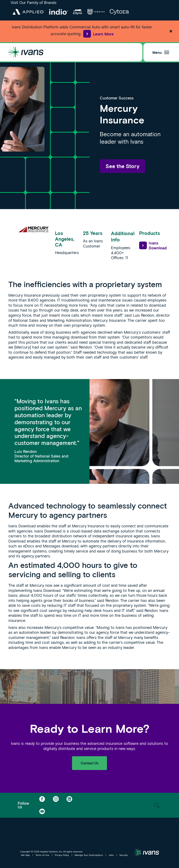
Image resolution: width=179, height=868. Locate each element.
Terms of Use (42, 855)
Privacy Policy (62, 855)
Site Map (25, 855)
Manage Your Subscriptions (89, 855)
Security (124, 855)
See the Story (122, 166)
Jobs (111, 855)
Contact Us (89, 763)
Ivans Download (153, 246)
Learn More (98, 34)
